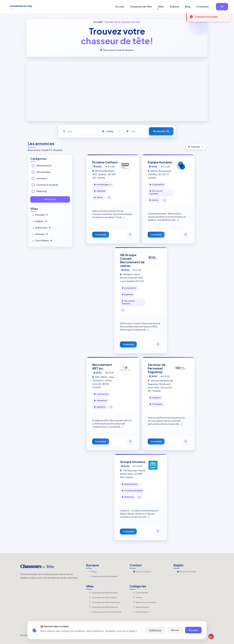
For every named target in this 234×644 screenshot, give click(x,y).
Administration (44, 165)
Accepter (193, 630)
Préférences (155, 630)
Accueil (120, 6)
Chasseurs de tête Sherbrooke (105, 602)
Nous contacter (142, 572)
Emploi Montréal (186, 572)
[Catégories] (111, 131)
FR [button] (222, 6)
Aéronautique (44, 172)
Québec (40, 221)
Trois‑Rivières (42, 241)
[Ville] (136, 131)
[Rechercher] (161, 131)
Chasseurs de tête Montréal (104, 593)
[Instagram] (211, 637)
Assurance (42, 178)
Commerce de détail (47, 185)
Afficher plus (50, 199)
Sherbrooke (42, 228)
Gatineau (40, 234)
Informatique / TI (142, 612)
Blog (188, 6)
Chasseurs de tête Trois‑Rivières (106, 612)
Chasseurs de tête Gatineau (104, 607)
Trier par (194, 147)
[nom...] (79, 131)
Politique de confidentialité (103, 576)
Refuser (175, 630)
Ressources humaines (145, 602)
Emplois (175, 6)
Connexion (203, 6)
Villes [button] (161, 6)
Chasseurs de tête (141, 6)
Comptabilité (141, 593)
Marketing (42, 191)
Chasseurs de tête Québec (103, 597)
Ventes (138, 597)
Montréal (40, 215)
